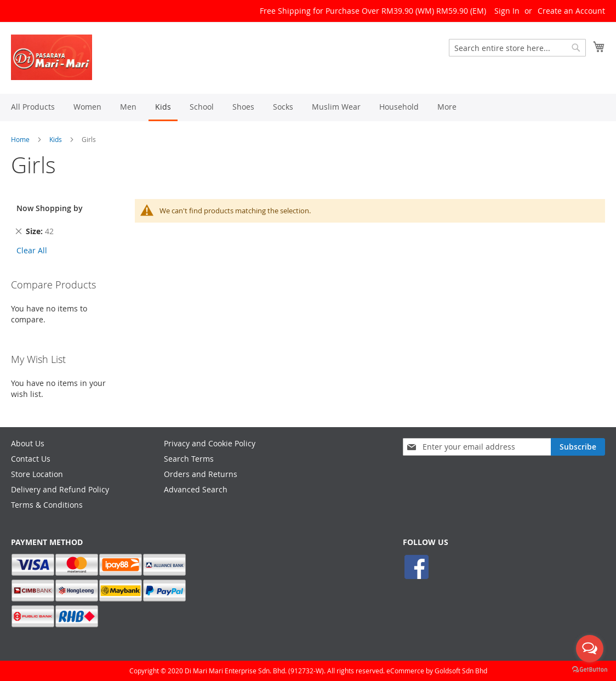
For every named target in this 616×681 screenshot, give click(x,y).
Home (20, 139)
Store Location (37, 474)
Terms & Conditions (47, 505)
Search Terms (189, 459)
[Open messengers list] (590, 649)
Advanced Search (196, 489)
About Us (28, 443)
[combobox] (517, 48)
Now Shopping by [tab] (50, 208)
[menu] (308, 107)
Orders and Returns (201, 474)
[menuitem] (33, 107)
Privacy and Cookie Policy (210, 443)
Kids (56, 139)
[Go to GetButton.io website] (590, 670)
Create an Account (571, 11)
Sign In (507, 11)
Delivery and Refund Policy (60, 489)
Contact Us (31, 459)
